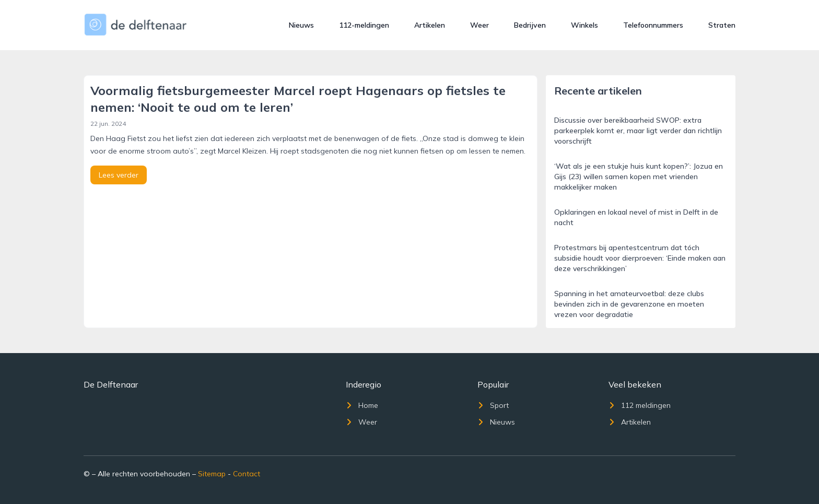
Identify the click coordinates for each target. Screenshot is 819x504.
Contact (247, 474)
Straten (722, 25)
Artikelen (430, 25)
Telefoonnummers (653, 25)
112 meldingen (640, 405)
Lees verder (119, 175)
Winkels (584, 25)
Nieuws (301, 25)
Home (362, 405)
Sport (493, 405)
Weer (479, 25)
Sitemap (212, 474)
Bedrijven (530, 25)
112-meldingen (364, 25)
